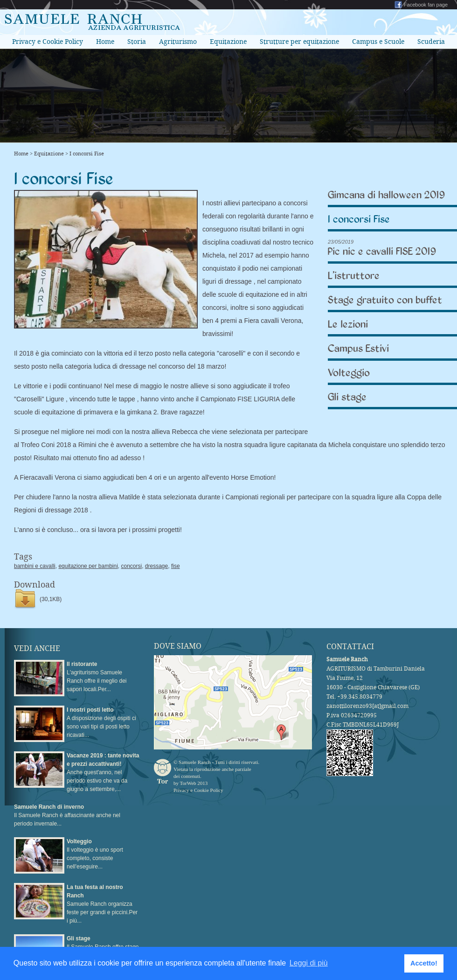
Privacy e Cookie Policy (48, 42)
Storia (137, 42)
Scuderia (431, 42)
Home (105, 42)
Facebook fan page (426, 5)
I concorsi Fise (87, 154)
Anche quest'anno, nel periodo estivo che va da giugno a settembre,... (103, 772)
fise (176, 566)
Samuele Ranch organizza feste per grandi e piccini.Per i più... (102, 904)
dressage (156, 566)
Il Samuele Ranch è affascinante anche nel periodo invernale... (67, 815)
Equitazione (228, 42)
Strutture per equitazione (299, 42)
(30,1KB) (51, 599)
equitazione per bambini (88, 566)
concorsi (131, 566)
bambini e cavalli (35, 566)
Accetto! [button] (424, 963)
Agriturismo (178, 42)
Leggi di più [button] (309, 963)
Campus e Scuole (378, 42)
